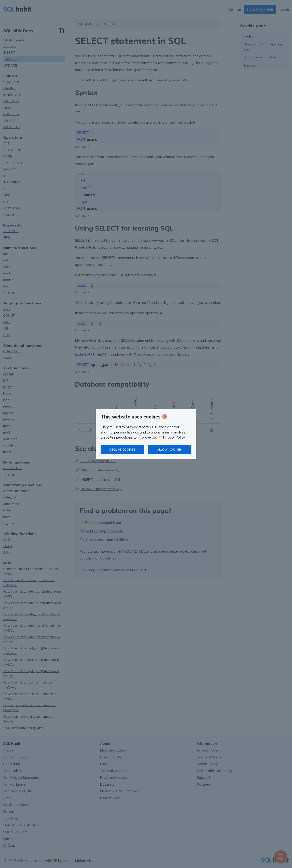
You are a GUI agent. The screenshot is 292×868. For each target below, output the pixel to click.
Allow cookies (170, 450)
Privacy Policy (174, 437)
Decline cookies (123, 450)
